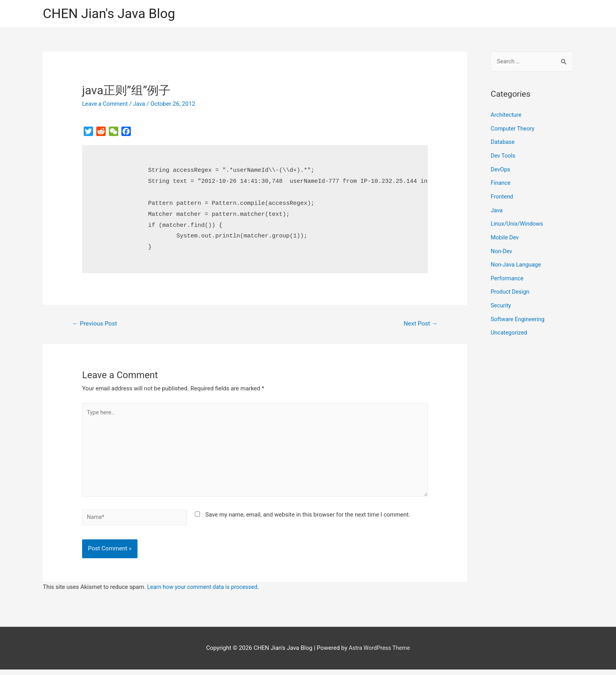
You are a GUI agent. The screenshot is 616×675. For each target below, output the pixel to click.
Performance (508, 275)
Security (501, 302)
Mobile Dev (505, 235)
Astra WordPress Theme (379, 653)
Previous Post (96, 324)
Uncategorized (510, 328)
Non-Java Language (517, 262)
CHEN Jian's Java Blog (112, 14)
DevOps (501, 169)
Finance (501, 182)
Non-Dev (502, 248)
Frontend (502, 195)
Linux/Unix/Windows (518, 222)
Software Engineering (519, 315)
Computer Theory (513, 129)
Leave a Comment (106, 104)
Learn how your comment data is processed (204, 592)
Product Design (511, 288)
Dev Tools (503, 156)
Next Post (420, 324)
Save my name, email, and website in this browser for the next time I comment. (308, 519)
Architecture (507, 116)
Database (503, 142)
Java (141, 104)
